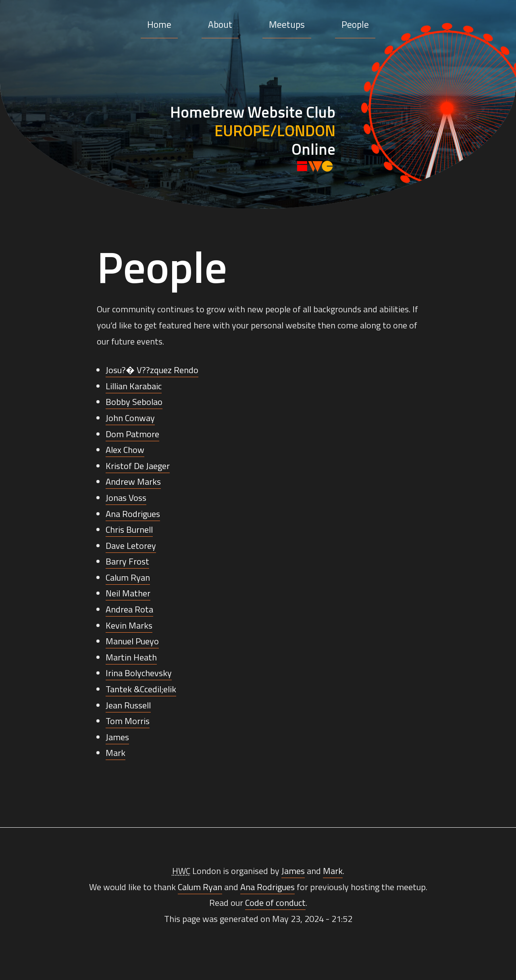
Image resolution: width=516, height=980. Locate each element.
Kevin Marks (129, 625)
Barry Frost (127, 561)
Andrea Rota (129, 609)
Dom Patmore (132, 434)
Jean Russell (128, 705)
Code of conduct (275, 903)
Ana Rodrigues (133, 514)
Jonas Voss (126, 498)
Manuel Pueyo (132, 641)
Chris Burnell (129, 529)
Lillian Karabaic (134, 386)
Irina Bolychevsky (139, 673)
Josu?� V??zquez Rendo (152, 370)
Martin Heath (131, 657)
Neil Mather (128, 593)
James (117, 737)
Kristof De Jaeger (138, 466)
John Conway (130, 418)
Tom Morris (128, 721)
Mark (115, 753)
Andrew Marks (133, 482)
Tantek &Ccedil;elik (141, 689)
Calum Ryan (128, 577)
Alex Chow (125, 450)
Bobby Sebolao (134, 402)
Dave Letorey (131, 546)
